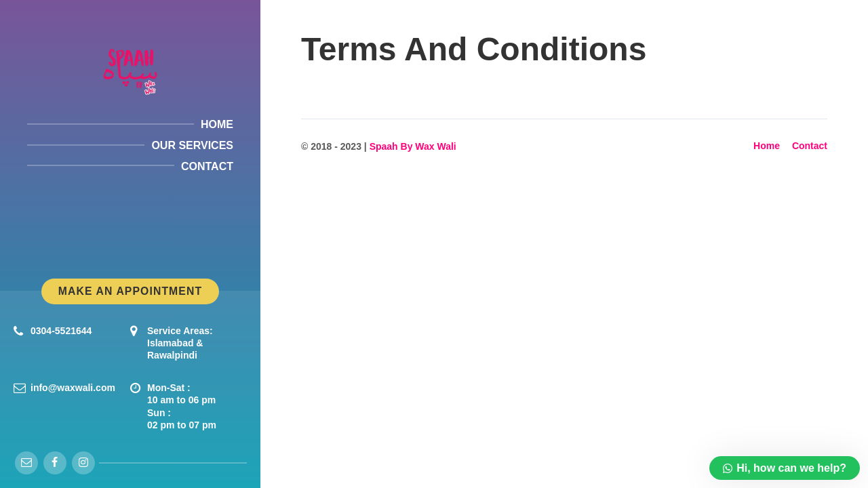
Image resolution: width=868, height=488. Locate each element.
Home (767, 146)
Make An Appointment (130, 291)
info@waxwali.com (73, 388)
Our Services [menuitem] (192, 145)
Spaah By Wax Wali (413, 146)
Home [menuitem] (217, 124)
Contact (810, 146)
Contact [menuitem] (207, 166)
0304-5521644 (61, 331)
